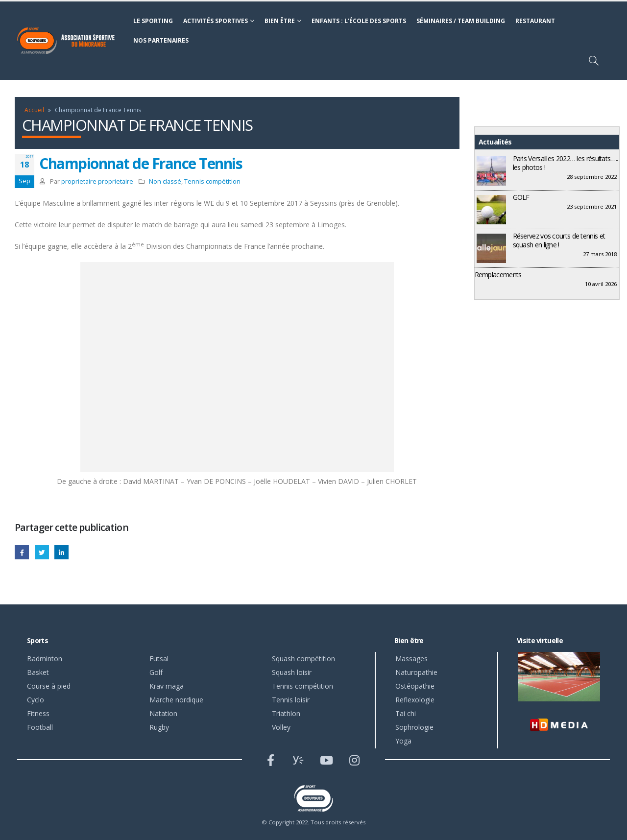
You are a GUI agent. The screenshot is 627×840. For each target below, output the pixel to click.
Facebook (22, 552)
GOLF (521, 197)
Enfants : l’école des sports (359, 21)
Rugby (159, 727)
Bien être (280, 21)
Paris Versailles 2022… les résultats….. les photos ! (566, 163)
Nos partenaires (161, 40)
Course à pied (49, 686)
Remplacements (498, 275)
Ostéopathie (415, 686)
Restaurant (535, 21)
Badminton (45, 659)
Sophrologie (414, 727)
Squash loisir (292, 672)
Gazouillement (42, 552)
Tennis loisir (291, 700)
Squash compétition (303, 659)
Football (40, 727)
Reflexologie (415, 700)
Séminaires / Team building (461, 21)
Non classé (165, 181)
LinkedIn (61, 552)
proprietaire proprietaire (97, 181)
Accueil (34, 110)
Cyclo (36, 700)
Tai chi (406, 713)
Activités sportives (216, 21)
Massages (411, 659)
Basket (38, 672)
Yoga (403, 741)
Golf (156, 672)
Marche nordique (176, 700)
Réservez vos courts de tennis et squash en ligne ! (559, 240)
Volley (281, 727)
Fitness (38, 713)
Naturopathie (416, 672)
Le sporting (153, 21)
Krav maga (167, 686)
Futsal (159, 659)
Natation (163, 713)
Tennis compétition (212, 181)
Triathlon (286, 713)
